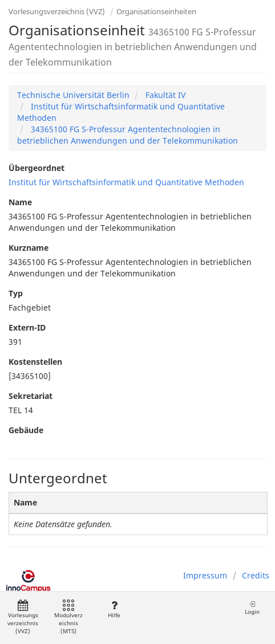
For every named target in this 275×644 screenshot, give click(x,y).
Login (252, 608)
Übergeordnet (37, 168)
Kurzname (29, 248)
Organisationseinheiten (156, 11)
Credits (256, 575)
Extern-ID (27, 327)
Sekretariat (31, 396)
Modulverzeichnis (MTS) (68, 617)
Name (20, 202)
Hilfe (114, 610)
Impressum (205, 575)
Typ (16, 293)
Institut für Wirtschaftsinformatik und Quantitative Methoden (126, 182)
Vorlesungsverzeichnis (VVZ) (57, 11)
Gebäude (26, 430)
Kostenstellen (35, 362)
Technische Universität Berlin (73, 95)
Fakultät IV (164, 95)
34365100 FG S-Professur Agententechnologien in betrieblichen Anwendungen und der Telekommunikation (128, 135)
